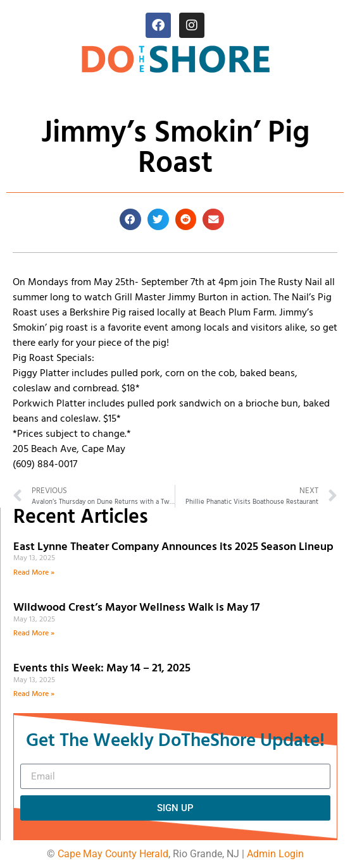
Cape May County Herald (113, 854)
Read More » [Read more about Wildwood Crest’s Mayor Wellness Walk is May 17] (34, 633)
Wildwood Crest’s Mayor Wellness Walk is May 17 (139, 608)
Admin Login (275, 854)
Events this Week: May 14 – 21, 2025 (102, 669)
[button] (130, 219)
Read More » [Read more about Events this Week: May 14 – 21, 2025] (34, 694)
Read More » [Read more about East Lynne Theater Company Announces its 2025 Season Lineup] (34, 573)
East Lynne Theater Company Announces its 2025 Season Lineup (175, 547)
